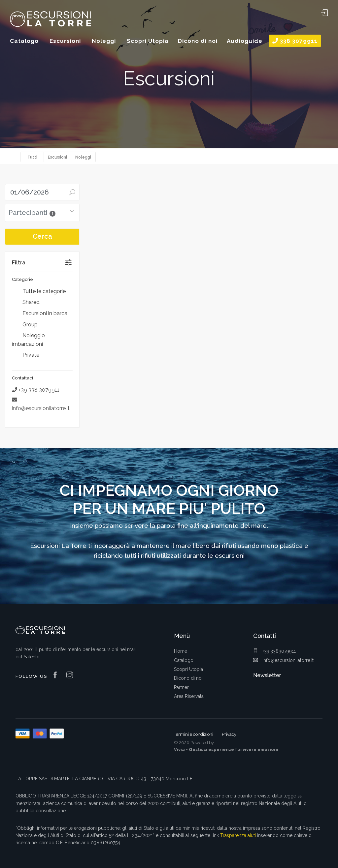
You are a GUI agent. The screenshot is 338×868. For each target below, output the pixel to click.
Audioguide (245, 41)
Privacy (229, 734)
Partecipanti (32, 213)
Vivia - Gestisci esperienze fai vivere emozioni (226, 749)
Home (181, 651)
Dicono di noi (188, 678)
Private (26, 355)
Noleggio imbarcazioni (28, 340)
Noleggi (83, 157)
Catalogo (184, 660)
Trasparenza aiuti (238, 835)
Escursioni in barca (40, 314)
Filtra (19, 263)
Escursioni (57, 157)
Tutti (32, 157)
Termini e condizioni (194, 734)
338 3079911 (295, 41)
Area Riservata (189, 696)
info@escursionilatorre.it (283, 660)
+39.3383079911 (274, 651)
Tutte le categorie (39, 292)
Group (25, 325)
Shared (26, 303)
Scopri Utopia (188, 669)
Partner (181, 687)
